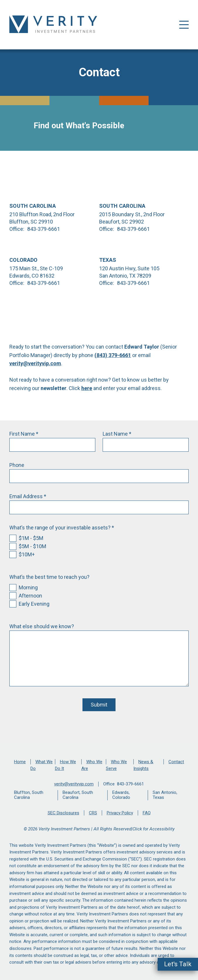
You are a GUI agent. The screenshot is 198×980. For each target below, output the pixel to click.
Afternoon (30, 596)
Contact (176, 762)
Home (20, 762)
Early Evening (34, 604)
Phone (17, 465)
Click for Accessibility (154, 829)
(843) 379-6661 (113, 355)
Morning (28, 587)
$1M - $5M (31, 538)
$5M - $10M (32, 546)
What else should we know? (42, 626)
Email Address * (28, 496)
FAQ (147, 813)
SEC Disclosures (63, 813)
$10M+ (27, 554)
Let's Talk (178, 964)
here (87, 388)
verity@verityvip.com (35, 363)
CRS (93, 813)
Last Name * (117, 434)
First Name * (24, 434)
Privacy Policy (120, 813)
